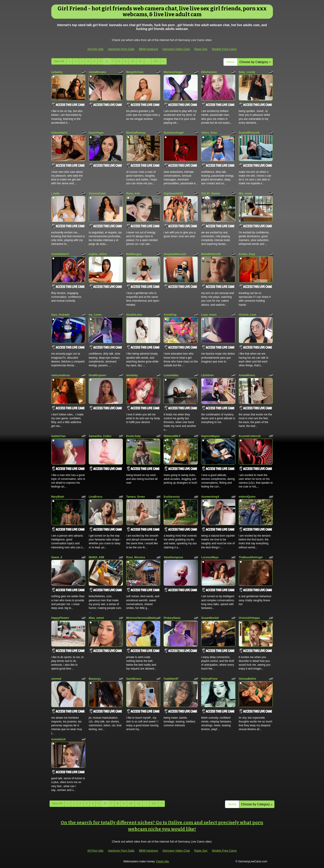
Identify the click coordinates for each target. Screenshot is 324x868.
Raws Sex (201, 49)
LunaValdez (171, 375)
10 (132, 61)
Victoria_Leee (247, 315)
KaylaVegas (96, 133)
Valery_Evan (209, 133)
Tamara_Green (136, 497)
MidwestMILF (172, 436)
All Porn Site (95, 49)
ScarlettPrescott (249, 133)
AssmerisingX (210, 497)
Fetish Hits (163, 861)
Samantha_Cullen (100, 436)
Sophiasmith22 (173, 194)
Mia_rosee (245, 194)
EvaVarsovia (172, 497)
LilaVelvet (207, 375)
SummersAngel (173, 133)
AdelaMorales (97, 72)
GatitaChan (58, 436)
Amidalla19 (58, 739)
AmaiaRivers (247, 375)
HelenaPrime (209, 679)
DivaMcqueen (97, 375)
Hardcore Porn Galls (121, 49)
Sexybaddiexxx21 (175, 254)
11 (140, 61)
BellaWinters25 (211, 254)
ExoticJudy (133, 436)
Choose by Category (255, 62)
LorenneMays (210, 557)
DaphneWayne (210, 436)
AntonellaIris (60, 133)
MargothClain (135, 72)
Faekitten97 (171, 679)
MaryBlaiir (58, 497)
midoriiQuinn (247, 497)
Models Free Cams (224, 49)
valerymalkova (61, 375)
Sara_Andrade (60, 315)
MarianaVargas (173, 72)
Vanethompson (173, 557)
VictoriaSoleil (97, 194)
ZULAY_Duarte (211, 194)
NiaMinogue (134, 254)
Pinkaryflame (172, 618)
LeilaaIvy (57, 72)
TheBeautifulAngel (251, 557)
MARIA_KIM (96, 557)
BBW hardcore (149, 49)
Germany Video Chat (176, 49)
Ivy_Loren (95, 315)
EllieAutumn (209, 72)
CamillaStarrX (60, 254)
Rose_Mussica (136, 557)
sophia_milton (98, 254)
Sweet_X (57, 557)
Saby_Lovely (247, 72)
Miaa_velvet (96, 618)
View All (59, 61)
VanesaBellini (247, 679)
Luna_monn (209, 315)
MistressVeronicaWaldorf (142, 618)
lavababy (132, 375)
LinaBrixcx (96, 497)
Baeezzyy (95, 679)
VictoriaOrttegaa (249, 618)
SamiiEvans (134, 679)
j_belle (55, 194)
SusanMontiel (210, 618)
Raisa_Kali (133, 194)
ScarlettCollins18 (250, 436)
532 (156, 61)
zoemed (56, 679)
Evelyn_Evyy (247, 254)
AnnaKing (170, 315)
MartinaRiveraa (136, 133)
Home (231, 62)
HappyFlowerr (60, 618)
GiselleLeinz (134, 315)
